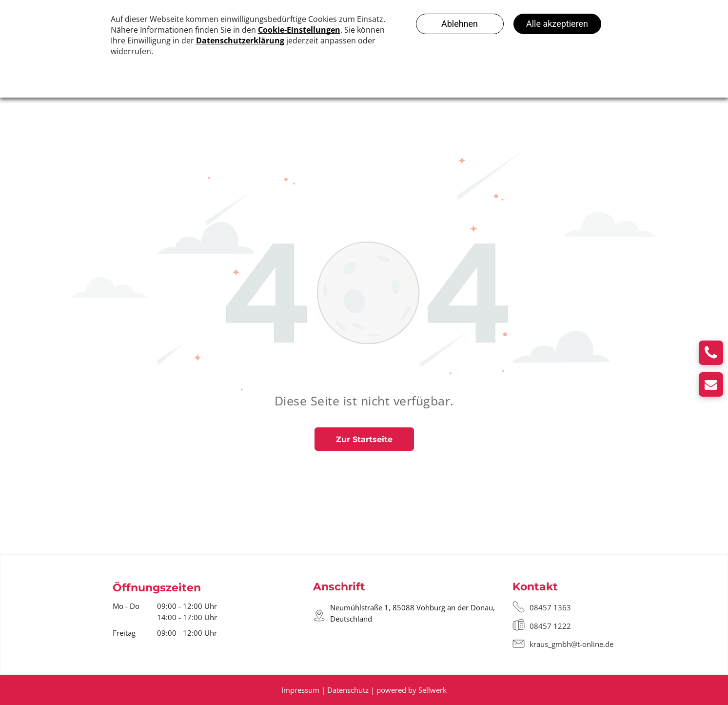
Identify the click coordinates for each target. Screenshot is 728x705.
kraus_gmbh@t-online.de (571, 644)
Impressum (300, 690)
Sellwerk (433, 690)
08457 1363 (550, 607)
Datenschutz (348, 690)
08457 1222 (550, 626)
